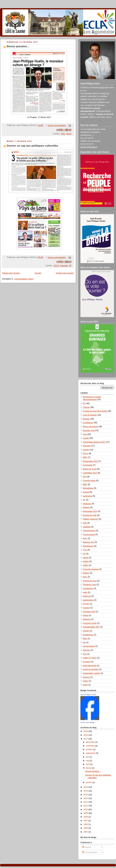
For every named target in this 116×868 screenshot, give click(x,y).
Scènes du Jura (90, 581)
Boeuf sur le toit (90, 469)
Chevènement (89, 531)
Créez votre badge (88, 722)
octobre (90, 749)
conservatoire (89, 646)
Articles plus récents (11, 273)
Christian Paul (89, 612)
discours (87, 650)
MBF (85, 484)
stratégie (87, 527)
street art (87, 596)
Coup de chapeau (91, 569)
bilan (85, 639)
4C (84, 500)
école (85, 685)
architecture (88, 635)
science (86, 677)
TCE (85, 550)
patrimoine (88, 496)
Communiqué (89, 535)
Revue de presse (90, 427)
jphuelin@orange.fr (89, 147)
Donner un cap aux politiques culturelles (32, 146)
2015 (86, 791)
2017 (86, 739)
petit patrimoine (90, 666)
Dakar (86, 615)
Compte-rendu (89, 481)
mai (88, 761)
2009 (86, 813)
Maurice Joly (88, 542)
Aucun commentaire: (57, 125)
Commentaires (90, 852)
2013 (86, 798)
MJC (85, 577)
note (85, 523)
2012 (86, 802)
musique (87, 662)
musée (86, 438)
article (86, 558)
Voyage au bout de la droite (95, 411)
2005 (86, 828)
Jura (85, 434)
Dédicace (87, 504)
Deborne (87, 619)
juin (88, 757)
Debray (86, 573)
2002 (86, 832)
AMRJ (86, 565)
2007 (86, 821)
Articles (87, 847)
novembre (91, 746)
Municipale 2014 (90, 511)
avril (88, 764)
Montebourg (88, 546)
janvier (89, 782)
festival (86, 492)
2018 (86, 735)
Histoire (86, 507)
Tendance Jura (89, 585)
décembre (91, 742)
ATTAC (86, 604)
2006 (86, 824)
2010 (86, 809)
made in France (90, 658)
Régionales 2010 (90, 461)
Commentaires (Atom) (24, 279)
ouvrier (86, 450)
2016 (86, 787)
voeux (86, 681)
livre (85, 654)
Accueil (38, 273)
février (89, 768)
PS (84, 403)
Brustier (86, 419)
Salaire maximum (91, 519)
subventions (88, 600)
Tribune (86, 407)
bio (84, 642)
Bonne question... (18, 46)
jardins (86, 561)
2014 (86, 795)
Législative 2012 (90, 473)
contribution (88, 588)
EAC (63, 134)
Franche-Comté (90, 623)
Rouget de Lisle (90, 515)
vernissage (88, 465)
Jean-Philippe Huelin (88, 695)
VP (70, 266)
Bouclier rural (89, 430)
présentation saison (91, 673)
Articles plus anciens (65, 273)
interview (64, 266)
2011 (86, 806)
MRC (85, 457)
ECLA (69, 134)
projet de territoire (91, 669)
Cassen (86, 608)
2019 (86, 731)
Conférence (88, 423)
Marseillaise (88, 488)
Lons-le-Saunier (90, 415)
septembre (91, 753)
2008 (86, 817)
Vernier (86, 631)
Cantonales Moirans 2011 (94, 442)
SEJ (85, 477)
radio (85, 592)
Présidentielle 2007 (91, 627)
